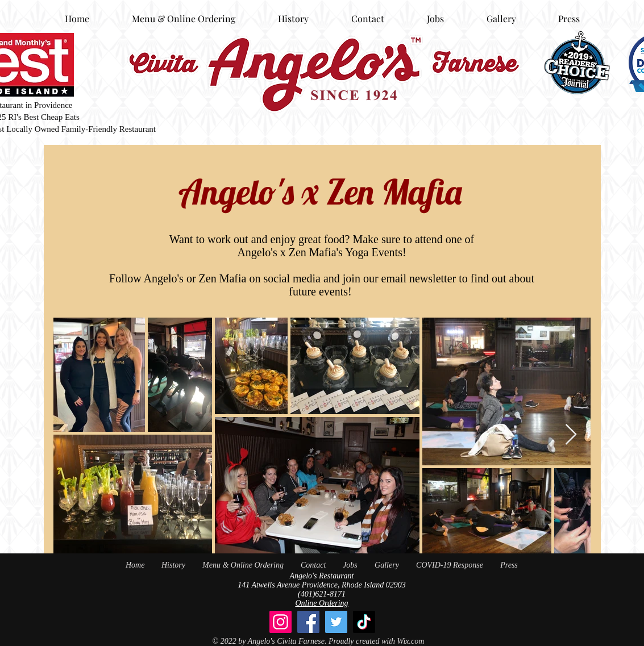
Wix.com (411, 641)
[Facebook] (308, 622)
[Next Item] (571, 435)
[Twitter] (336, 622)
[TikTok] (364, 622)
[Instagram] (281, 622)
